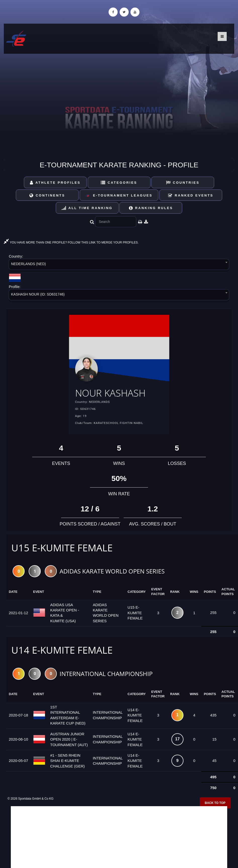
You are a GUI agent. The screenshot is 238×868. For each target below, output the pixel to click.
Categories (119, 183)
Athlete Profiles (55, 183)
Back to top (215, 803)
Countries (183, 183)
